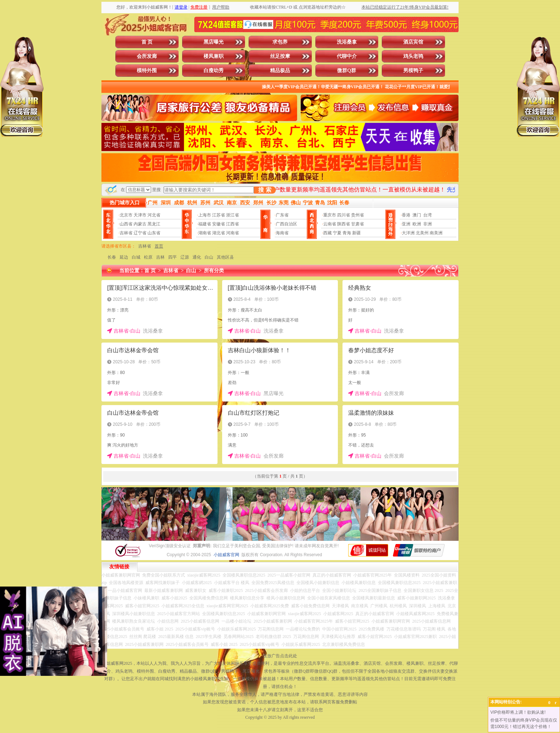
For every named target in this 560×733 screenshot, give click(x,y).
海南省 (282, 233)
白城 (136, 257)
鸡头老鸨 (413, 56)
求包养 (280, 42)
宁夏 (337, 233)
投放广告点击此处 (280, 656)
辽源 (185, 257)
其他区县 (225, 257)
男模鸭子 (413, 71)
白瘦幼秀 (214, 71)
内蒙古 (140, 224)
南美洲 (436, 233)
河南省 (232, 233)
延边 (124, 257)
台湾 (427, 215)
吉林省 (126, 233)
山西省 (126, 224)
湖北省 (219, 233)
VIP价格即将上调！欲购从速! (518, 712)
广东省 (282, 215)
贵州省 (357, 215)
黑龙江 (154, 224)
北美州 (422, 233)
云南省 (330, 224)
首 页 (147, 42)
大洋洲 (408, 233)
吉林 (160, 257)
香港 (406, 215)
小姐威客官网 (226, 555)
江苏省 (219, 215)
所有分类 (214, 271)
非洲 (427, 224)
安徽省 (219, 224)
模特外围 (147, 71)
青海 (347, 233)
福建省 (205, 224)
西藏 (327, 233)
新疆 (356, 233)
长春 (112, 257)
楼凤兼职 (214, 56)
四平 (172, 257)
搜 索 (265, 190)
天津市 (140, 215)
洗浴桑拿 (347, 42)
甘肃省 (357, 224)
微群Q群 (347, 71)
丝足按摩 (280, 56)
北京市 (126, 215)
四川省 (344, 215)
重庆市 (330, 215)
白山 (209, 257)
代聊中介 (347, 56)
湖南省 (205, 233)
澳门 (417, 215)
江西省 (232, 224)
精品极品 (280, 71)
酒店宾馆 (413, 42)
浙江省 (232, 215)
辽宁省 (140, 233)
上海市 (205, 215)
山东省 (154, 233)
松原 (148, 257)
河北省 (154, 215)
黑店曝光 (214, 42)
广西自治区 (286, 224)
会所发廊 (147, 56)
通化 (197, 257)
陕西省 (344, 224)
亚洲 (406, 224)
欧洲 (417, 224)
